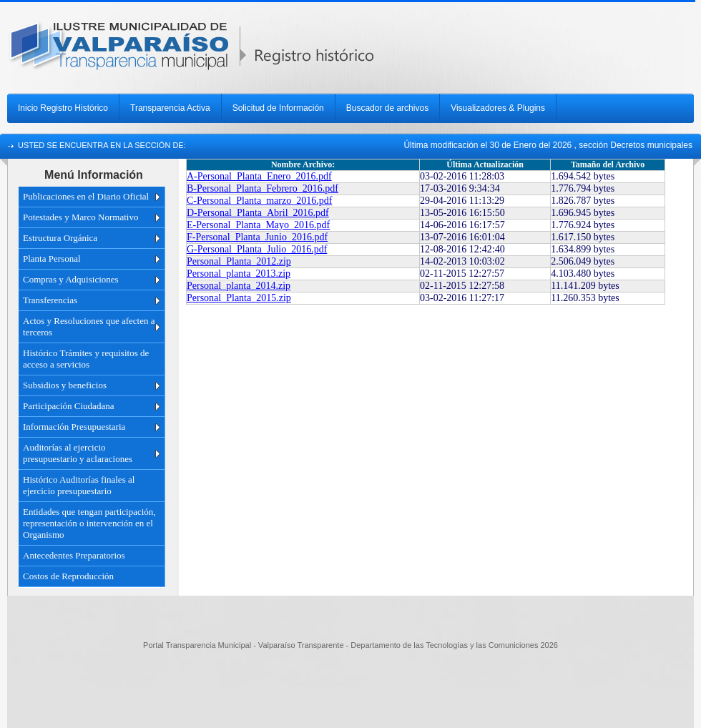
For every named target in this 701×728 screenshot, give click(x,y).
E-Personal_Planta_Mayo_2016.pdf (258, 225)
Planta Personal (52, 259)
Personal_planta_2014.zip (239, 286)
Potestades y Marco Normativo (80, 217)
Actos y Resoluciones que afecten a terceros (89, 326)
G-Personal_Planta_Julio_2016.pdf (257, 249)
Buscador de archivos (387, 108)
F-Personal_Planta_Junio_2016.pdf (257, 237)
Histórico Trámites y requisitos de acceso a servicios (86, 359)
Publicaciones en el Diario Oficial (86, 196)
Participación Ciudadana (68, 406)
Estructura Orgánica (60, 238)
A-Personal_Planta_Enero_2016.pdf (259, 176)
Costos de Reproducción (68, 576)
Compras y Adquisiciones (71, 279)
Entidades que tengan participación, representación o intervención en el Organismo (89, 523)
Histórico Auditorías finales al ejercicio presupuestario (79, 485)
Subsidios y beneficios (65, 385)
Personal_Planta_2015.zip (239, 298)
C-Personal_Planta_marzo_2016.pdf (259, 201)
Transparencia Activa (170, 108)
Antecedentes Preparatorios (74, 555)
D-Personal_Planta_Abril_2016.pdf (258, 213)
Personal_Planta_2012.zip (239, 261)
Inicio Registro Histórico (63, 108)
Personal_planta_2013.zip (239, 274)
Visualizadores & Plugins (498, 108)
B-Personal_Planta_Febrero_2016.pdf (263, 188)
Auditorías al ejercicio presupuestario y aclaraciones (78, 453)
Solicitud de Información (278, 108)
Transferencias (50, 300)
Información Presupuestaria (74, 427)
